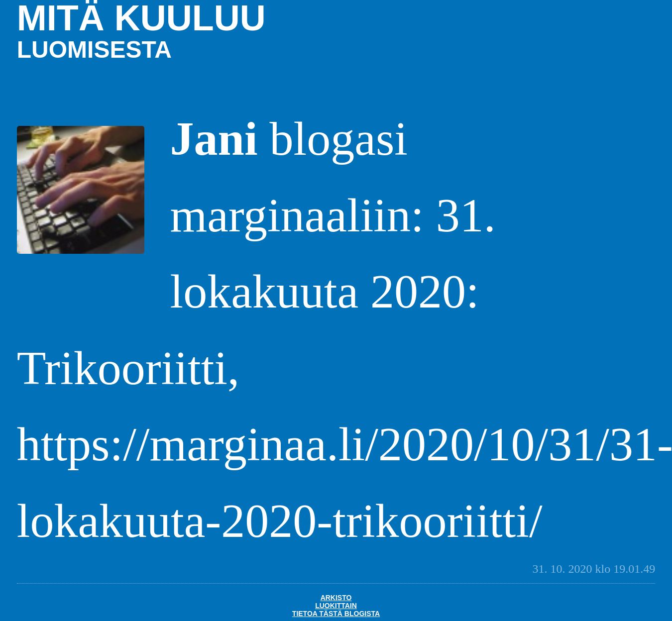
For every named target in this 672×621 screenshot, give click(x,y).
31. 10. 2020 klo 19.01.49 (594, 569)
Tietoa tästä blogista (336, 614)
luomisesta (94, 50)
